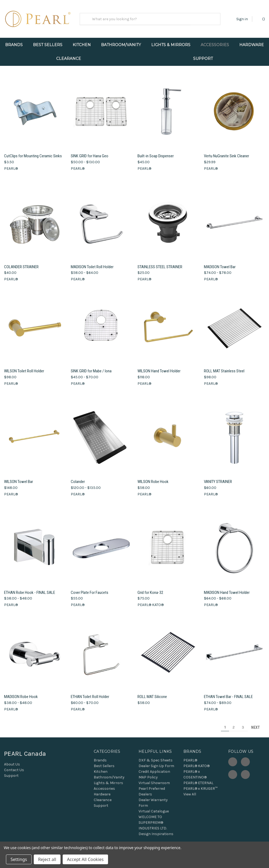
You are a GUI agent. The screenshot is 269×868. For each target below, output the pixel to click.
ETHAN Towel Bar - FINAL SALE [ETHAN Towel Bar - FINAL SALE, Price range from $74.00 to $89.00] (228, 694)
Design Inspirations (156, 831)
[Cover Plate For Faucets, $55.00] (101, 545)
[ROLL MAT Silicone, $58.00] (168, 649)
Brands (14, 45)
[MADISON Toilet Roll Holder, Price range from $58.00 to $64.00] (101, 219)
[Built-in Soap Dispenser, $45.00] (168, 109)
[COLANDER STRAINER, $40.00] (35, 219)
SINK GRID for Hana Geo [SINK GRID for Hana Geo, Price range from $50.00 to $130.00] (90, 153)
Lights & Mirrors (171, 45)
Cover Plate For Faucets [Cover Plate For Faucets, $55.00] (90, 589)
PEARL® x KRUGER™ (200, 785)
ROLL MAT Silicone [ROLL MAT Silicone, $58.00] (152, 694)
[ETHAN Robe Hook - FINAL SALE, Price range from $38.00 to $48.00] (35, 545)
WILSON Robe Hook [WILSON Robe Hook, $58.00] (153, 479)
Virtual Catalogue (154, 808)
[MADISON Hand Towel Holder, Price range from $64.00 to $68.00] (234, 545)
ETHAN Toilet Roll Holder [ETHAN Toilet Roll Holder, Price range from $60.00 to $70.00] (90, 694)
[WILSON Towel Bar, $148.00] (35, 434)
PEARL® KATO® (196, 763)
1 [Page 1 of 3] (225, 724)
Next (258, 724)
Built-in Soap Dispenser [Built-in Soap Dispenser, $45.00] (156, 153)
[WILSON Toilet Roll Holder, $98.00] (35, 323)
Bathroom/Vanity (121, 45)
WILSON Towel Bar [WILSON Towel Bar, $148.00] (19, 479)
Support (203, 59)
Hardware (252, 45)
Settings (19, 859)
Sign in (242, 19)
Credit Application (154, 768)
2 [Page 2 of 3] (234, 724)
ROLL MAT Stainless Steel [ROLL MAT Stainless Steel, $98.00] (224, 368)
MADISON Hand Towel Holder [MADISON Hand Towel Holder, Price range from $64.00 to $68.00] (227, 589)
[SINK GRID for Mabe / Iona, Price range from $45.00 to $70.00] (101, 323)
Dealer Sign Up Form (156, 763)
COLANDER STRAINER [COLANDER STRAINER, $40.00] (21, 264)
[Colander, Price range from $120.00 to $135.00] (101, 434)
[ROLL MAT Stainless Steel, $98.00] (234, 323)
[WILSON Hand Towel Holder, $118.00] (168, 323)
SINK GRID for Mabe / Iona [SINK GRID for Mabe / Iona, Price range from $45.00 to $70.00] (91, 368)
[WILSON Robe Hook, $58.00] (168, 434)
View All (190, 791)
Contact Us (14, 767)
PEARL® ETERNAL (198, 780)
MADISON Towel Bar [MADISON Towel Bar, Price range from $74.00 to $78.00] (220, 264)
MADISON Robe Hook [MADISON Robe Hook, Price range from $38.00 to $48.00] (21, 694)
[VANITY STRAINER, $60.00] (234, 434)
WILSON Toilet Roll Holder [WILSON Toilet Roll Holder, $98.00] (24, 368)
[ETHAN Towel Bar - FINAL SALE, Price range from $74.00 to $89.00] (234, 649)
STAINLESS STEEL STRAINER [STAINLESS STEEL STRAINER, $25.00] (160, 264)
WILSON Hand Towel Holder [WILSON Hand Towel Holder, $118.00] (159, 368)
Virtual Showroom (154, 780)
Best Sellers (48, 45)
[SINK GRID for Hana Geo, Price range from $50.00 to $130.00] (101, 109)
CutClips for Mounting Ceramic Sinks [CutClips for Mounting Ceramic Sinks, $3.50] (33, 153)
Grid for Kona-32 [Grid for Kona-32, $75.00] (150, 589)
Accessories (215, 45)
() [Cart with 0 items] (261, 19)
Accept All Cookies (85, 859)
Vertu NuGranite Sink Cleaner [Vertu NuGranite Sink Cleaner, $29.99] (226, 153)
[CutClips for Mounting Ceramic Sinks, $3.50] (35, 109)
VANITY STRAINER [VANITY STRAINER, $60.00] (218, 479)
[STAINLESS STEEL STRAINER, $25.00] (168, 219)
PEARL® (190, 757)
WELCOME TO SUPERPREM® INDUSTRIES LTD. (153, 819)
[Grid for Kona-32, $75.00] (168, 545)
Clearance (69, 59)
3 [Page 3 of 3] (243, 724)
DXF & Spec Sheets (156, 757)
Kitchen (82, 45)
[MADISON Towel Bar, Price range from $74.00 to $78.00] (234, 219)
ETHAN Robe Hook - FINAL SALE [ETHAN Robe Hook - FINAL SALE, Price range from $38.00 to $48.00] (30, 589)
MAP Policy (148, 774)
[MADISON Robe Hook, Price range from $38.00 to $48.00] (35, 649)
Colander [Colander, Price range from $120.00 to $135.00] (78, 479)
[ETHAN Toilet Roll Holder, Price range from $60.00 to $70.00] (101, 649)
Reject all (47, 859)
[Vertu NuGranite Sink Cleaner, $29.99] (234, 109)
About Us (12, 761)
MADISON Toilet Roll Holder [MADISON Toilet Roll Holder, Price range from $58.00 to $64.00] (92, 264)
